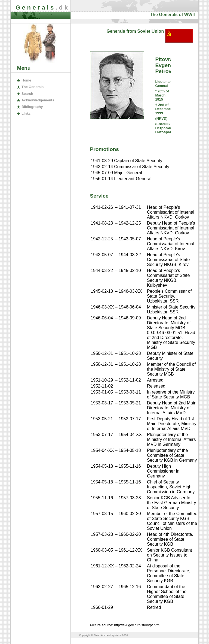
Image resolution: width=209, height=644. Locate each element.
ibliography (32, 107)
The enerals (33, 87)
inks (26, 114)
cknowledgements (38, 100)
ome (26, 80)
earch (27, 94)
